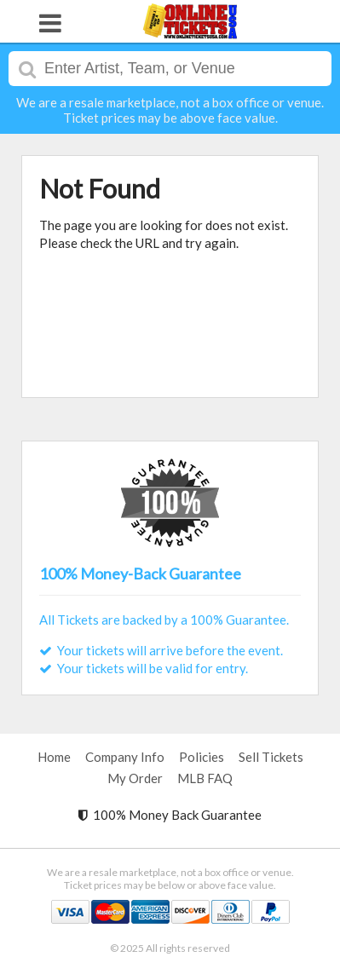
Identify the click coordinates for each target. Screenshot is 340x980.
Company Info (125, 757)
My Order (135, 778)
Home (54, 757)
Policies (202, 757)
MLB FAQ (205, 778)
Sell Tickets (271, 757)
